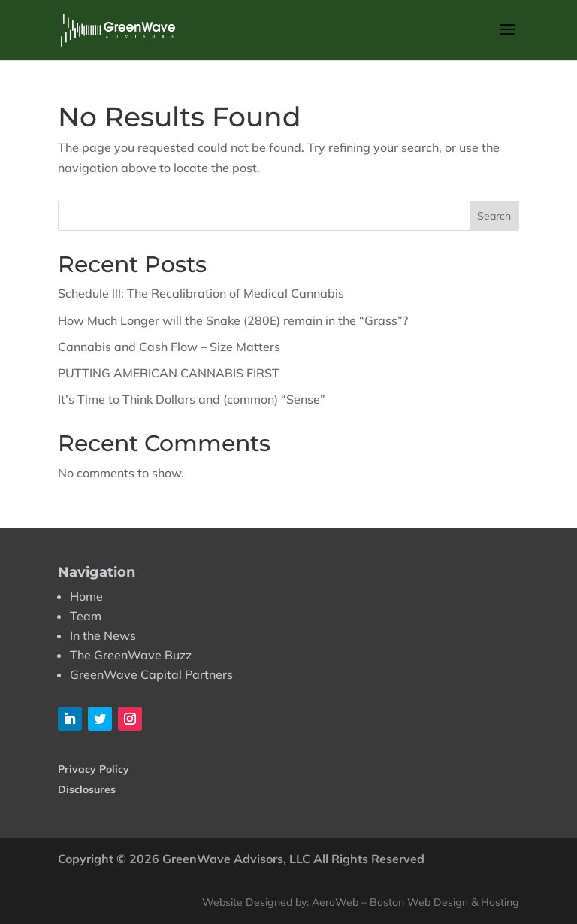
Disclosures (87, 789)
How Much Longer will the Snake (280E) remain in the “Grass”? (233, 320)
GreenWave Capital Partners (151, 674)
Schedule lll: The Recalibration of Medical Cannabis (201, 293)
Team (86, 616)
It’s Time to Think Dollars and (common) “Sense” (192, 399)
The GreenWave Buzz (131, 655)
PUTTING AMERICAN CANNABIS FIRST (169, 373)
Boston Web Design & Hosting (444, 902)
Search (494, 216)
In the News (103, 635)
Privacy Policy (94, 769)
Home (86, 596)
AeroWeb (335, 902)
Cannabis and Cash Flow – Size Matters (169, 347)
